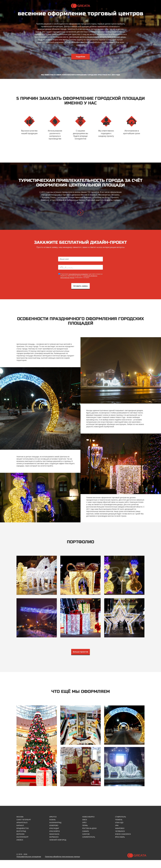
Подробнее (80, 57)
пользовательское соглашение (78, 277)
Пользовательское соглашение (29, 864)
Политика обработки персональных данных (62, 864)
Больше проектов (80, 657)
